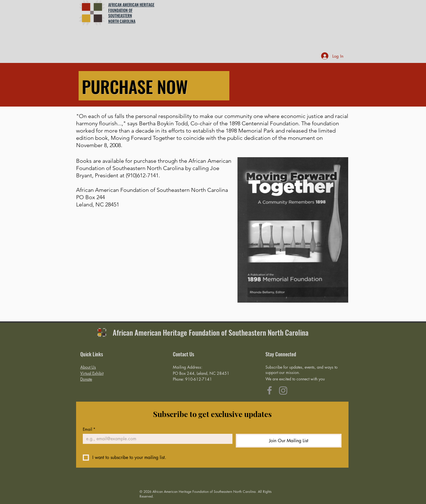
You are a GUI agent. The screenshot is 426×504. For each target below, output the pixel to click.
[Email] (156, 439)
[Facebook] (270, 390)
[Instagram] (283, 390)
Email (89, 429)
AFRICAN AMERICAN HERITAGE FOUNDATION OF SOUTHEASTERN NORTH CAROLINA (131, 13)
